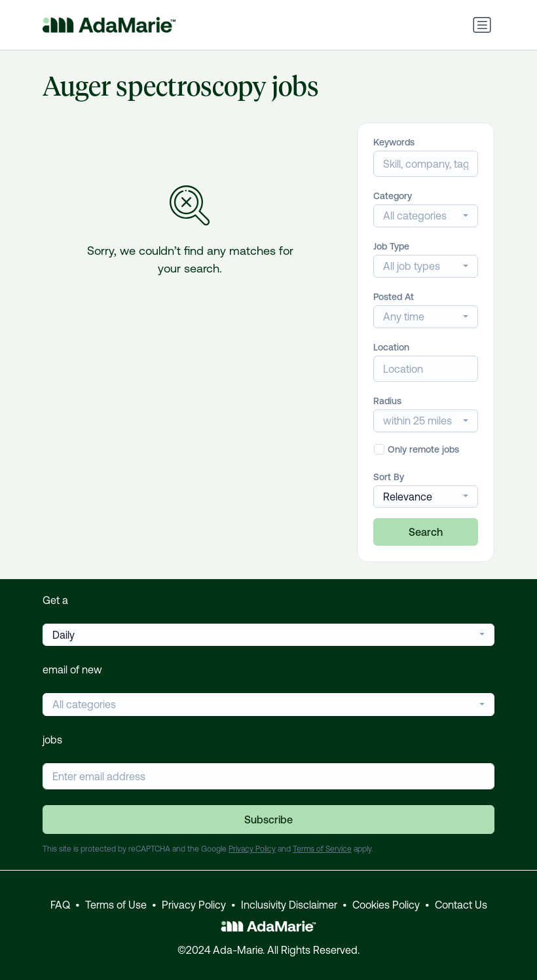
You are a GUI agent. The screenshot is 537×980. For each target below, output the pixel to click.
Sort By (389, 477)
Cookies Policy (386, 905)
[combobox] (426, 216)
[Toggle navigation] (482, 25)
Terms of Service (322, 849)
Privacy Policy (252, 849)
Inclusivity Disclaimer (289, 905)
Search (426, 532)
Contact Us (461, 905)
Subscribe (268, 820)
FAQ (60, 905)
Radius (387, 401)
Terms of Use (116, 905)
